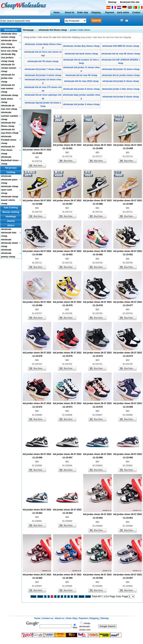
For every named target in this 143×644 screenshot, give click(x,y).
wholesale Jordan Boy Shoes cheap (81, 46)
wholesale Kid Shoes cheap (53, 30)
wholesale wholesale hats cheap (9, 233)
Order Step (72, 618)
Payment (110, 12)
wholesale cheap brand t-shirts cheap (10, 200)
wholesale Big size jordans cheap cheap (8, 58)
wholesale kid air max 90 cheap (81, 75)
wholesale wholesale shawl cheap (9, 243)
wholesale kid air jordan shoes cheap (121, 75)
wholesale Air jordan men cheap (8, 78)
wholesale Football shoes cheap (9, 140)
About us (60, 618)
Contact (136, 12)
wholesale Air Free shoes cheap (8, 150)
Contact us (48, 618)
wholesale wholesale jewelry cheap (8, 253)
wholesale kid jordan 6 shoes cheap (81, 89)
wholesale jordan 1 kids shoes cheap (121, 89)
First (33, 597)
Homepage (28, 30)
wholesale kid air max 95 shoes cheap (121, 54)
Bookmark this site (130, 2)
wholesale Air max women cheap (8, 88)
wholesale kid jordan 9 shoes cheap (121, 97)
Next (82, 597)
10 (76, 597)
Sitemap (112, 2)
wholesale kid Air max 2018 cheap (81, 81)
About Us (69, 12)
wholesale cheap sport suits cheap (10, 190)
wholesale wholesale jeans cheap (9, 179)
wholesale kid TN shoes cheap (43, 61)
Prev (40, 597)
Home (57, 12)
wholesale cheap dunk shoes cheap (10, 99)
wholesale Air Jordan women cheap (9, 68)
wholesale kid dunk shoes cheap (81, 54)
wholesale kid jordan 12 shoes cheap (121, 69)
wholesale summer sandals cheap (10, 116)
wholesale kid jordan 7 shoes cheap (43, 69)
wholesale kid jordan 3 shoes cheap (81, 104)
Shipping (96, 12)
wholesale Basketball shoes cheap (10, 160)
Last (88, 597)
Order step (82, 12)
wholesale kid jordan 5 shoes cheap (121, 81)
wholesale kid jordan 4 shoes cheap (43, 75)
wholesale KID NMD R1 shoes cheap (121, 46)
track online (123, 12)
